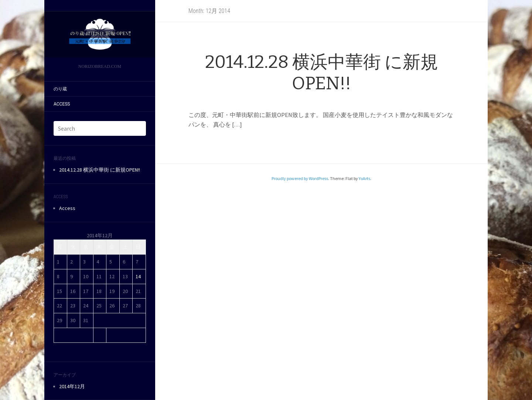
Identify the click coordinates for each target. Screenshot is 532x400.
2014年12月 (72, 386)
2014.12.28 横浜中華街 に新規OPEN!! (100, 170)
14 (138, 276)
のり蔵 (60, 89)
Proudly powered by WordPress (300, 178)
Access (62, 104)
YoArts (364, 178)
